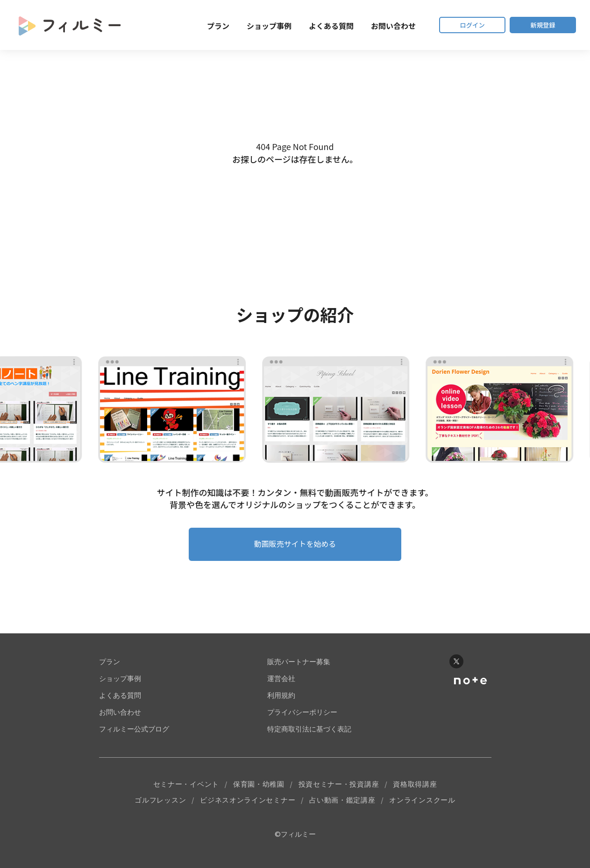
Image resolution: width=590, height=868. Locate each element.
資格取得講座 (415, 791)
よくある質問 (314, 26)
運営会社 (281, 685)
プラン (201, 26)
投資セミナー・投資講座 (339, 791)
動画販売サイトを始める (295, 549)
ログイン (459, 25)
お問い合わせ (376, 26)
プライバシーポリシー (302, 719)
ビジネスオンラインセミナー (248, 808)
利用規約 (281, 702)
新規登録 (539, 25)
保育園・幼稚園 (259, 791)
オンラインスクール (422, 808)
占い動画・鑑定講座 (342, 808)
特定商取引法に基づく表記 (309, 735)
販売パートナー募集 (299, 668)
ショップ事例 (252, 26)
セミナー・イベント (186, 791)
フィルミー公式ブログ (134, 735)
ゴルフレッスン (160, 808)
